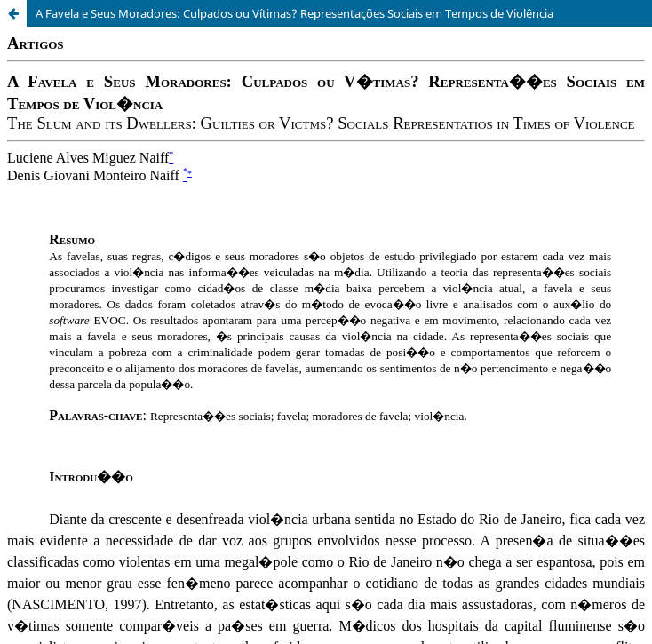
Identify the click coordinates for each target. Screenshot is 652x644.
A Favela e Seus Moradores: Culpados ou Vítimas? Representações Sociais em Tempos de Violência (294, 13)
